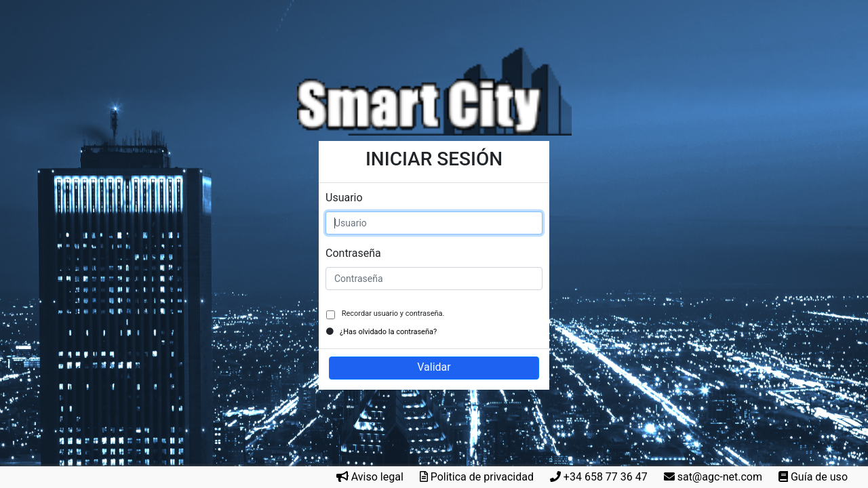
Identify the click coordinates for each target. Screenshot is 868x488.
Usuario (344, 198)
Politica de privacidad (482, 477)
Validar (434, 367)
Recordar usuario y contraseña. (392, 313)
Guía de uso (819, 477)
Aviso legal (377, 477)
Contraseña (353, 253)
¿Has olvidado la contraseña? (388, 332)
